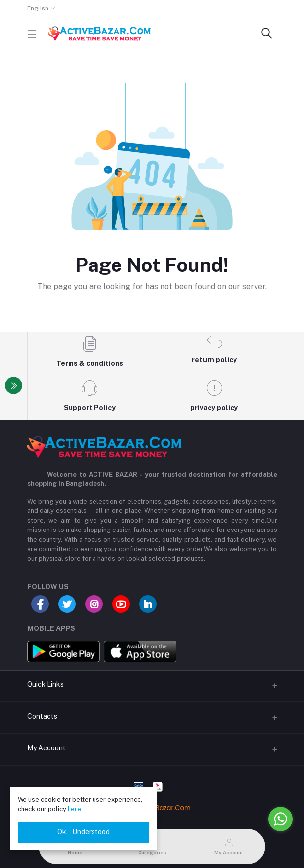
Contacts (42, 716)
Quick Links (46, 684)
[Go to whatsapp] (281, 819)
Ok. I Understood (83, 832)
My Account (47, 748)
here (74, 809)
